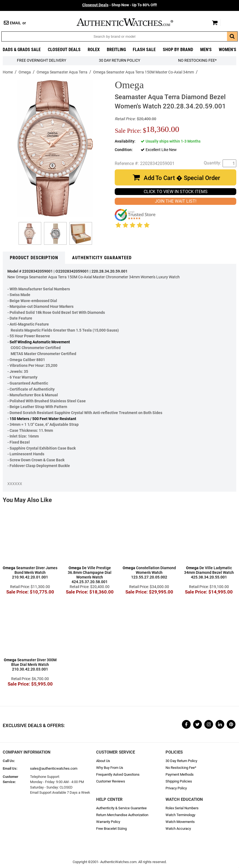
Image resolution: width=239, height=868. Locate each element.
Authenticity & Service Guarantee (121, 808)
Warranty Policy (108, 822)
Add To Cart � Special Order (182, 178)
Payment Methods (180, 774)
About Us (103, 761)
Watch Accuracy (178, 829)
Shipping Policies (179, 781)
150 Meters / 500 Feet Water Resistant (43, 419)
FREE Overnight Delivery (42, 60)
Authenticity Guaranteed (102, 258)
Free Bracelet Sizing (111, 829)
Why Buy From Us (110, 768)
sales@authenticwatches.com (54, 768)
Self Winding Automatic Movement (40, 342)
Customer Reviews (111, 781)
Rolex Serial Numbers (182, 808)
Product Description (34, 258)
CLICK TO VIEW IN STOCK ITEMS (176, 192)
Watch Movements (180, 822)
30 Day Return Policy (181, 761)
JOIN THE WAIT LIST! (176, 201)
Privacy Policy (176, 788)
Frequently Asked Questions (118, 774)
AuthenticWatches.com (131, 22)
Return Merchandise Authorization (122, 815)
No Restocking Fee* (197, 60)
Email (15, 23)
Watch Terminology (180, 815)
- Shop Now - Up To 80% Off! (120, 5)
